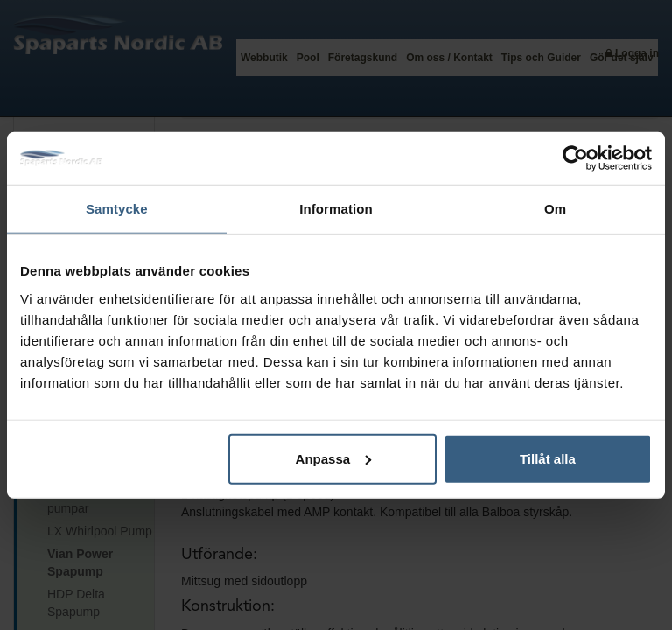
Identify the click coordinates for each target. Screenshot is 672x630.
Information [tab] (336, 209)
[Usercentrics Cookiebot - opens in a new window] (575, 158)
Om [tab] (555, 209)
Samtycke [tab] (117, 209)
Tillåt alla (548, 458)
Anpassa (334, 458)
